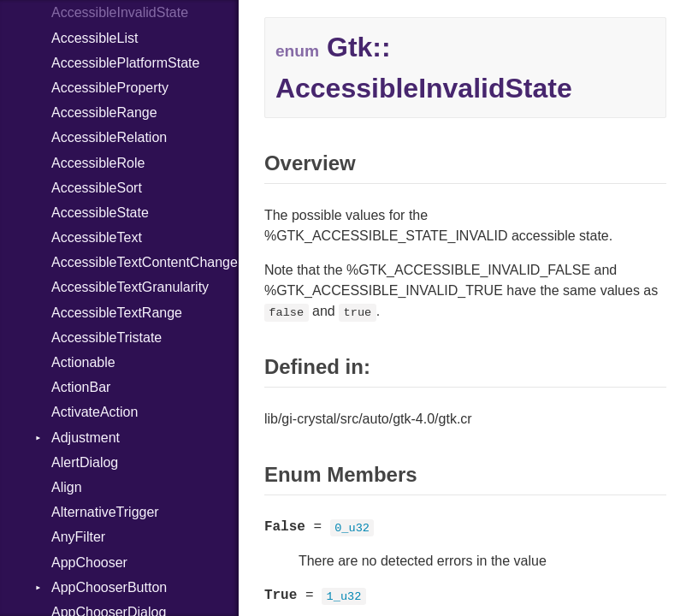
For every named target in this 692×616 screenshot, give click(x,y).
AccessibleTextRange (117, 313)
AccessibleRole (98, 163)
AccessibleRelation (109, 137)
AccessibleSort (97, 188)
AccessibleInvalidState (120, 12)
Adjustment (86, 438)
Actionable (83, 362)
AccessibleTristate (106, 338)
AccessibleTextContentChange (145, 262)
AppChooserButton (109, 587)
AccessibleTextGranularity (130, 287)
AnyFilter (78, 537)
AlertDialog (85, 462)
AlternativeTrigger (105, 512)
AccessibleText (97, 237)
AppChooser (89, 563)
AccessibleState (100, 213)
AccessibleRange (104, 113)
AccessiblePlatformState (125, 63)
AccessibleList (95, 38)
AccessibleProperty (110, 88)
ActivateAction (95, 412)
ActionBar (81, 387)
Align (67, 487)
